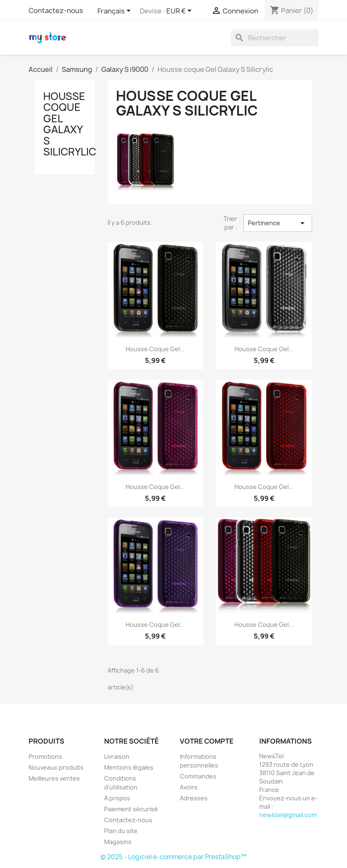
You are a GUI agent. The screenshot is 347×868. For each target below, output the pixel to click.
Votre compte (207, 741)
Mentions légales (129, 767)
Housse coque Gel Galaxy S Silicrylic (70, 124)
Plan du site (121, 831)
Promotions (45, 756)
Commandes (198, 776)
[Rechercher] (275, 38)
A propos (117, 798)
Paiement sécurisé (131, 809)
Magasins (118, 842)
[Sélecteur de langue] (116, 11)
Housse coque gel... (155, 349)
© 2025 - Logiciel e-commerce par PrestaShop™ (173, 857)
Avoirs (189, 787)
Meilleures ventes (54, 778)
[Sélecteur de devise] (180, 11)
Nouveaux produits (56, 767)
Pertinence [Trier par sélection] (278, 223)
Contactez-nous (56, 11)
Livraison (117, 756)
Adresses (194, 798)
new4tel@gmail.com (288, 815)
